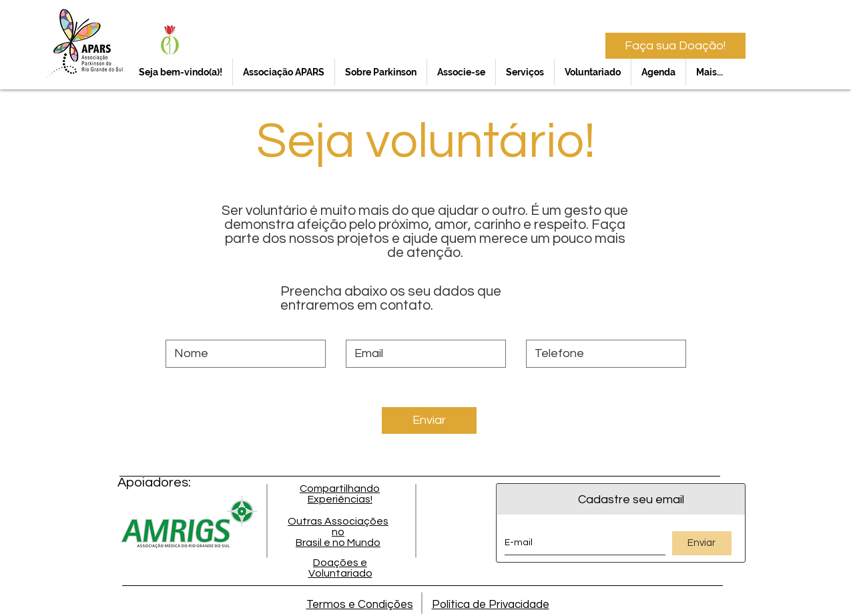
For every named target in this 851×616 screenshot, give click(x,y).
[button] (284, 72)
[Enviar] (429, 420)
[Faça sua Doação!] (675, 46)
